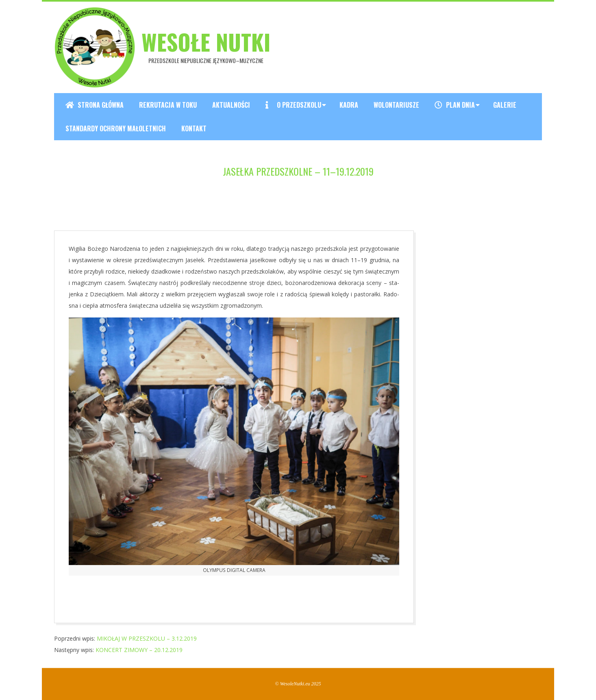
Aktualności (231, 105)
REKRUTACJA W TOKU (168, 105)
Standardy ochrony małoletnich (116, 128)
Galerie (505, 105)
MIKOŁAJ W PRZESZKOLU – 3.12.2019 (147, 638)
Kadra (349, 105)
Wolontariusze (396, 105)
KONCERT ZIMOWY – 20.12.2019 (139, 650)
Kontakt (194, 128)
